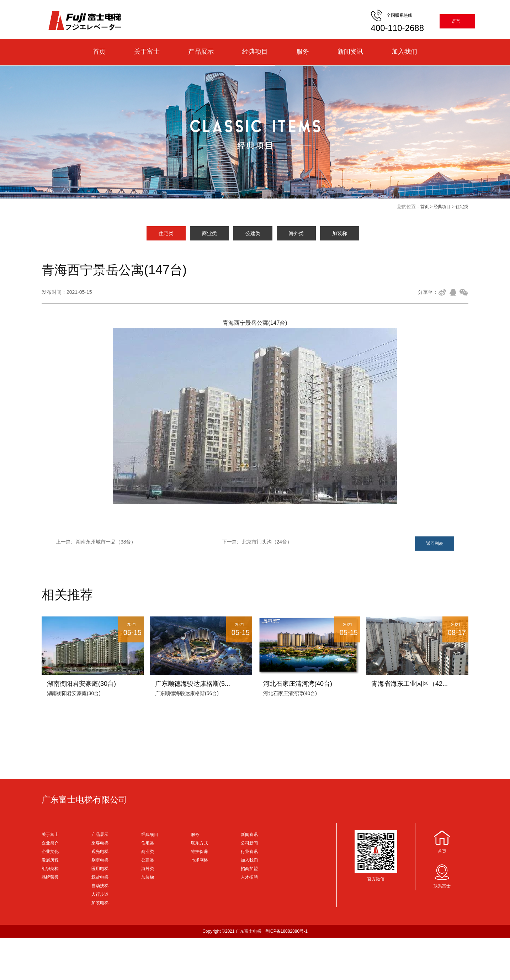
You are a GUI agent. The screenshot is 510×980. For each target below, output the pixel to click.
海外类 (296, 233)
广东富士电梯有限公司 (84, 799)
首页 (99, 52)
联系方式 (200, 843)
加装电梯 (100, 903)
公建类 (253, 233)
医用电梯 (100, 869)
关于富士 (147, 52)
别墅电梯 (100, 860)
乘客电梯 (100, 843)
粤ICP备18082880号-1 (286, 931)
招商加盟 (249, 869)
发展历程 (50, 860)
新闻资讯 (350, 52)
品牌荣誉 (50, 877)
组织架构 (50, 869)
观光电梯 (100, 852)
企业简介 (50, 843)
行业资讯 (249, 852)
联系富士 (442, 886)
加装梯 (340, 233)
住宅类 (462, 207)
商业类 (209, 233)
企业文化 (50, 852)
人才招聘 (249, 877)
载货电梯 (100, 877)
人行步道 (100, 894)
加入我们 (404, 52)
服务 (303, 52)
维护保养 (200, 852)
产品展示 (201, 52)
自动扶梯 (100, 886)
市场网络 (200, 860)
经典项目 (255, 52)
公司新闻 (249, 843)
